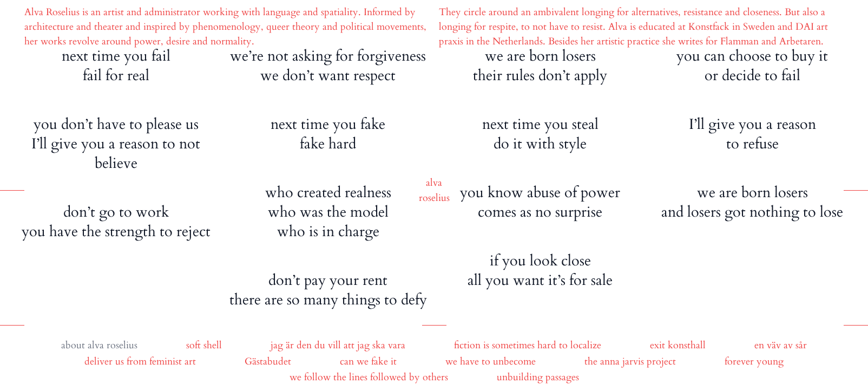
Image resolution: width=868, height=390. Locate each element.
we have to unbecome (491, 362)
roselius (434, 198)
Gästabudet (268, 362)
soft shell (204, 345)
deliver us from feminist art (140, 362)
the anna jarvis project (630, 362)
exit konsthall (678, 345)
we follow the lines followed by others (369, 377)
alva (434, 183)
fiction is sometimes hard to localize (528, 345)
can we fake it (368, 362)
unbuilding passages (538, 377)
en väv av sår (781, 345)
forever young (754, 362)
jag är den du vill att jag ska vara (338, 345)
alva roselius (113, 345)
